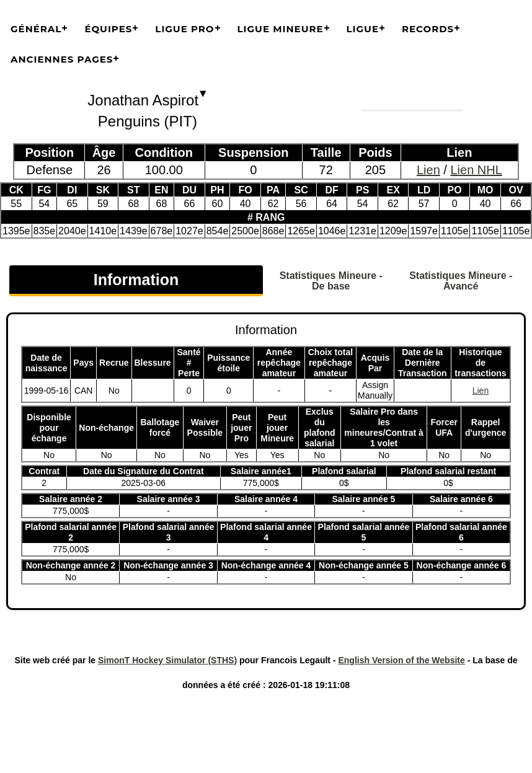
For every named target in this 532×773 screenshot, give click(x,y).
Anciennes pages (62, 59)
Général (36, 29)
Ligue (363, 29)
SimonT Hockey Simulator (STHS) (167, 660)
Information (136, 280)
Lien (428, 170)
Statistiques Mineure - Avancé (461, 281)
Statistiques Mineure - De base (331, 281)
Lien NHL (476, 170)
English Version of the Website (401, 660)
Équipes (108, 29)
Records (428, 29)
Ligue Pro (184, 29)
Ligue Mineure (281, 29)
